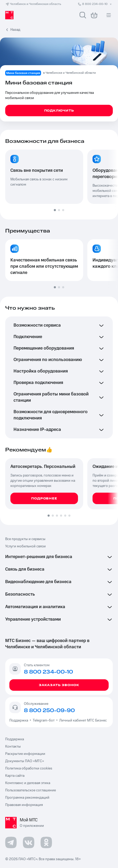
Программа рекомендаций (27, 798)
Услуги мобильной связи (25, 546)
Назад (15, 30)
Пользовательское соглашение (31, 790)
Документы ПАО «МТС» (25, 761)
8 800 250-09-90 (49, 711)
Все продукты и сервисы (25, 539)
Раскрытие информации (25, 754)
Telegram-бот (44, 720)
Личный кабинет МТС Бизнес (83, 720)
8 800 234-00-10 (95, 4)
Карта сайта (15, 776)
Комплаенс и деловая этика (28, 783)
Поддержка (19, 720)
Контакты (13, 747)
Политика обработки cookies (29, 768)
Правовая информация (24, 805)
